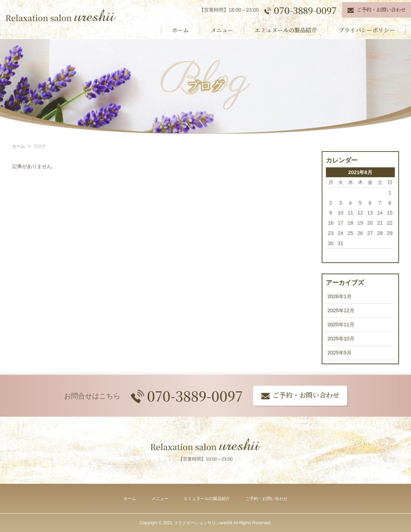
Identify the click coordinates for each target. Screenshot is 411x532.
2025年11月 (341, 325)
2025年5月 (340, 353)
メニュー (222, 30)
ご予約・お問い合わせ (266, 499)
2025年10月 (341, 339)
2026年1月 (340, 296)
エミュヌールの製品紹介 (286, 30)
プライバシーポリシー (367, 30)
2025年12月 (341, 310)
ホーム (180, 30)
